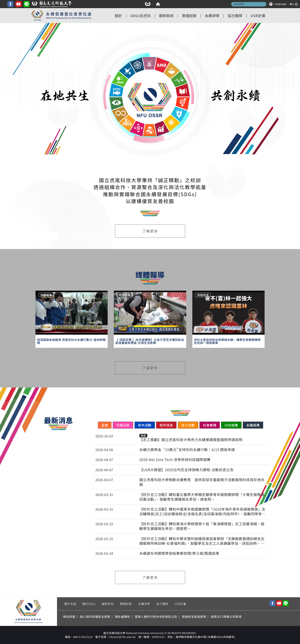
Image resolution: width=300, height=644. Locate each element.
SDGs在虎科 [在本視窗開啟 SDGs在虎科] (141, 16)
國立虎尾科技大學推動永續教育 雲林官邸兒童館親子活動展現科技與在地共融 (202, 482)
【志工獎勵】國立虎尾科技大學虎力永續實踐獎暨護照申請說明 (191, 440)
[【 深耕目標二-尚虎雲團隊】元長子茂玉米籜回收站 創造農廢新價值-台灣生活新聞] (150, 341)
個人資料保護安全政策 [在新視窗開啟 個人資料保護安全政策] (95, 616)
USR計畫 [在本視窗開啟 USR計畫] (258, 16)
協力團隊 (162, 604)
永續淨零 (144, 604)
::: (94, 3)
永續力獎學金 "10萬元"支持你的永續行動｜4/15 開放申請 (187, 450)
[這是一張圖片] (8, 4)
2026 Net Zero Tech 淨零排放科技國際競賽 (175, 460)
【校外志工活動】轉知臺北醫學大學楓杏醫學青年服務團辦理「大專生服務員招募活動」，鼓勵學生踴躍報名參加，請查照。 (202, 497)
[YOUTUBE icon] (109, 5)
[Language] (278, 4)
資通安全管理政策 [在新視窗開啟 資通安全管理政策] (194, 616)
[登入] (294, 4)
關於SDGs (89, 604)
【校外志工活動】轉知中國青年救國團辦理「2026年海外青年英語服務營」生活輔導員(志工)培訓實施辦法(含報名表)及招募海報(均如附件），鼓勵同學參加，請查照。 (203, 512)
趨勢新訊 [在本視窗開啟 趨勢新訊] (166, 16)
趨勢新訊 (108, 604)
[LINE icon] (117, 5)
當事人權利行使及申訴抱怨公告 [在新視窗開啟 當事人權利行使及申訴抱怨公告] (156, 616)
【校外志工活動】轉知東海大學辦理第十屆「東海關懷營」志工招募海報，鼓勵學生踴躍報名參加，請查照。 (202, 526)
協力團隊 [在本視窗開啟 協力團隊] (235, 16)
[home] (18, 4)
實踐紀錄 (126, 604)
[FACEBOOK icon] (101, 5)
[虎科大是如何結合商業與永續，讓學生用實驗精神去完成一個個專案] (228, 341)
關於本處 (70, 604)
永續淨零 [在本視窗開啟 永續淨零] (212, 16)
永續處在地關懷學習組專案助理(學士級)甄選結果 (179, 553)
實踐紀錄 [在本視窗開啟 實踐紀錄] (189, 16)
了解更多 (150, 231)
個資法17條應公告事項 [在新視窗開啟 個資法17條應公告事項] (226, 616)
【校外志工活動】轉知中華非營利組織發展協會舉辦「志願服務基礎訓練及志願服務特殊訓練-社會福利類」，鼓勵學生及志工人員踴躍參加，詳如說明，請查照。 (202, 541)
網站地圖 (69, 616)
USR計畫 (180, 604)
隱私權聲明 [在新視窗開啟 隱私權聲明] (123, 616)
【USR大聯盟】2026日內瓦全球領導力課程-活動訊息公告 (187, 470)
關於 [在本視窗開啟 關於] (118, 16)
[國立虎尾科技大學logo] (142, 5)
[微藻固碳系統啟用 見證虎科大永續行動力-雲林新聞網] (72, 341)
